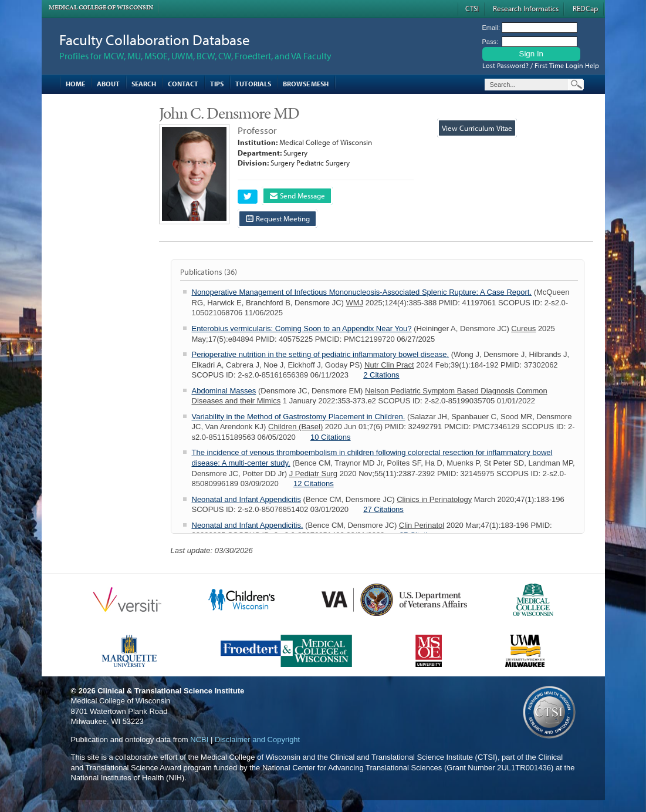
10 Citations (331, 437)
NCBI (199, 739)
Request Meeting (278, 218)
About (108, 84)
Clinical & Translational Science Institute (171, 691)
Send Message (297, 196)
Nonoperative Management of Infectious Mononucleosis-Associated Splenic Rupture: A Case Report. (362, 292)
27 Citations (383, 509)
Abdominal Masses (224, 391)
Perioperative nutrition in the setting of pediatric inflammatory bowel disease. (321, 354)
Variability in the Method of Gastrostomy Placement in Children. (299, 417)
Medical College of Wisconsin (101, 7)
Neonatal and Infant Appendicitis (246, 499)
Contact (183, 84)
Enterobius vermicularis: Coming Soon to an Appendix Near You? (302, 328)
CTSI (472, 8)
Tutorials (253, 84)
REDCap (585, 8)
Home (75, 84)
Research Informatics (526, 8)
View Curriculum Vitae (477, 128)
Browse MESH (306, 84)
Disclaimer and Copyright (257, 739)
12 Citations (314, 484)
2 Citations (381, 375)
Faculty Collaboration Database (155, 40)
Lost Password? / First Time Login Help (541, 65)
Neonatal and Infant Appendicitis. (248, 525)
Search (144, 84)
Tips (217, 84)
